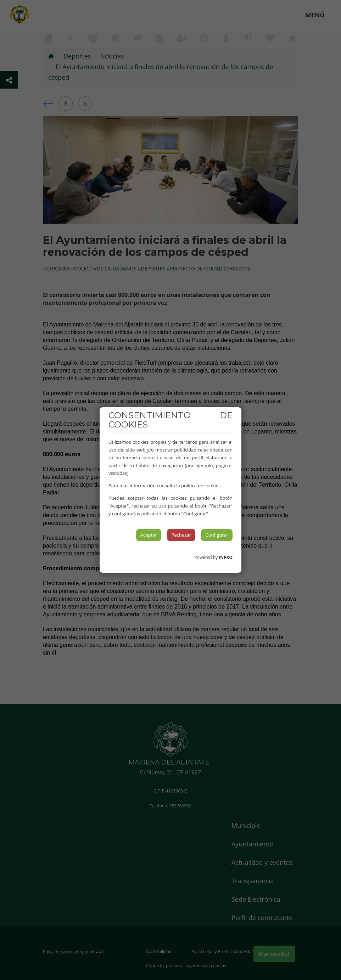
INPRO (226, 557)
